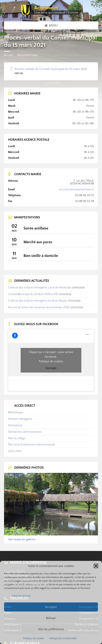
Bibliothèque (16, 413)
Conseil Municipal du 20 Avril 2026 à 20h (33, 294)
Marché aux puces (38, 242)
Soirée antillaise (36, 228)
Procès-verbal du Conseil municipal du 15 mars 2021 (51, 69)
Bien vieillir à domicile (41, 256)
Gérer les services (21, 596)
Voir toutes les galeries (22, 539)
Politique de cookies (34, 638)
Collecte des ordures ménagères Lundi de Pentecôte (40, 288)
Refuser (51, 618)
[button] (96, 566)
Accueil (8, 55)
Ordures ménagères (20, 419)
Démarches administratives (25, 432)
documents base (27, 55)
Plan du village (17, 438)
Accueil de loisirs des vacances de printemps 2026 (39, 307)
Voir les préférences (51, 629)
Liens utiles (15, 451)
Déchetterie (15, 425)
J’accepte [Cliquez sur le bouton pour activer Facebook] (51, 368)
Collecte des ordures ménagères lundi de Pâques (38, 301)
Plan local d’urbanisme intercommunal (31, 445)
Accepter (51, 607)
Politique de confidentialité (63, 638)
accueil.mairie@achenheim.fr (76, 190)
